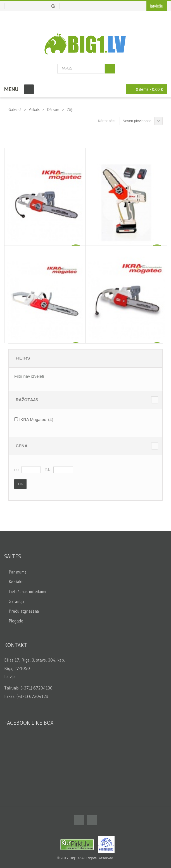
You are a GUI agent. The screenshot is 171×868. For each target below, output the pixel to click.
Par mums (18, 572)
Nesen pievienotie (137, 121)
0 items (145, 89)
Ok (20, 484)
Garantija (16, 601)
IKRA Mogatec (33, 419)
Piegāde (16, 621)
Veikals (34, 110)
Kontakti (16, 582)
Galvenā (15, 110)
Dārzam (53, 110)
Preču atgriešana (24, 611)
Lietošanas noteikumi (27, 592)
